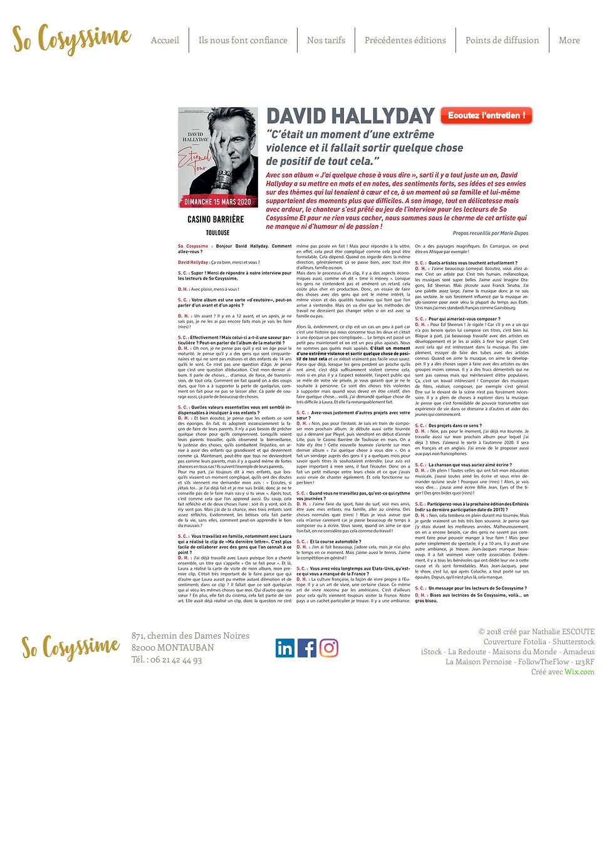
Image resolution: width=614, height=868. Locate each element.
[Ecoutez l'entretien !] (487, 115)
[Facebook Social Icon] (307, 648)
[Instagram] (329, 648)
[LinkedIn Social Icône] (285, 648)
